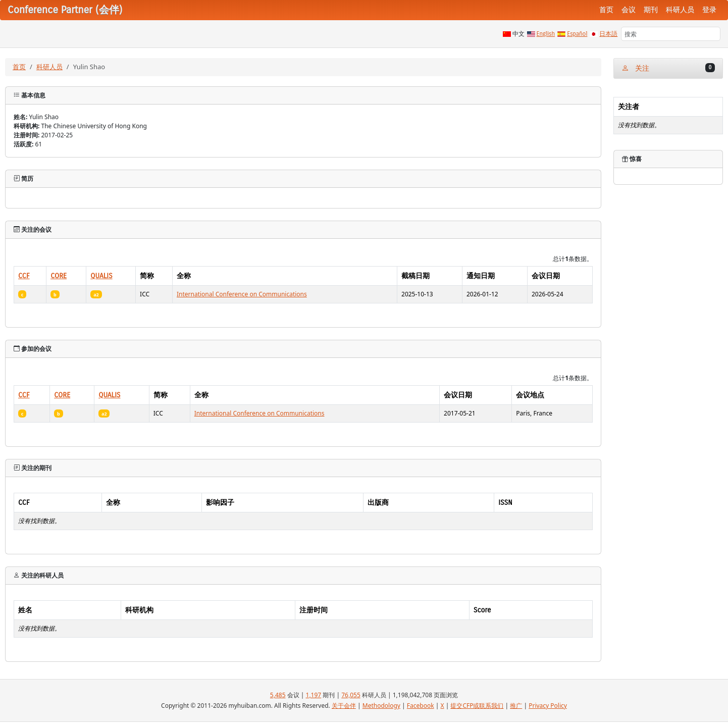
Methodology (381, 706)
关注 (668, 68)
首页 (606, 10)
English (546, 34)
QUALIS (101, 276)
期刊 (651, 10)
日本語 (608, 34)
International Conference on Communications (242, 294)
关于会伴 (344, 706)
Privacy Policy (548, 706)
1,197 (314, 695)
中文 (518, 34)
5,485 (278, 695)
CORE (59, 276)
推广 (516, 706)
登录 (709, 10)
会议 (629, 10)
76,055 (351, 695)
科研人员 (680, 10)
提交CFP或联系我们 (477, 706)
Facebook (421, 706)
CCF (24, 276)
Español (577, 34)
